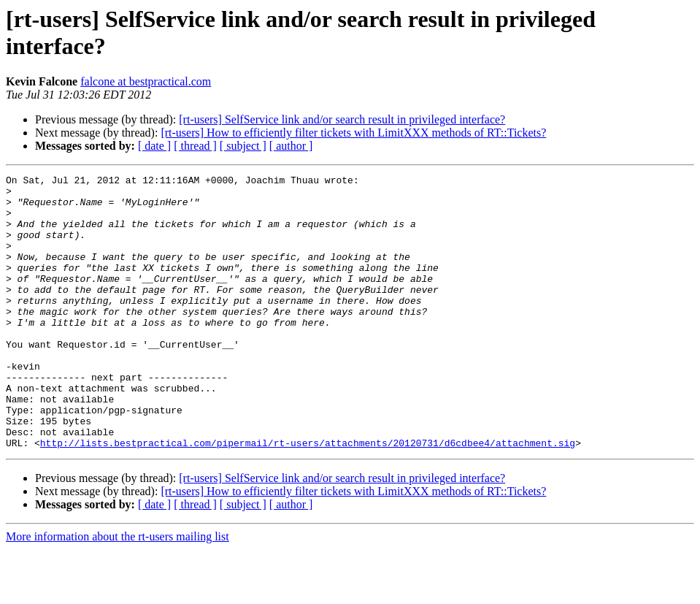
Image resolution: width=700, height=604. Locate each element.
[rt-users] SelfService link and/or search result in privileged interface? (342, 119)
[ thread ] (195, 146)
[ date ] (154, 146)
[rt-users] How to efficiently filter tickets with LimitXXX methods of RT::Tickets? (353, 133)
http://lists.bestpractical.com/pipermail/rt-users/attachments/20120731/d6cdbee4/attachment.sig (308, 497)
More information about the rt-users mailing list (118, 591)
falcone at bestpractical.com (146, 81)
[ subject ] (243, 146)
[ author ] (291, 146)
